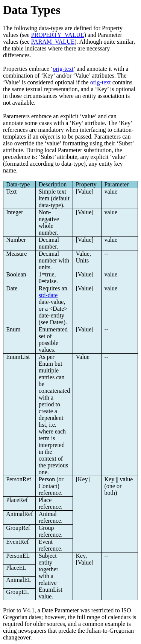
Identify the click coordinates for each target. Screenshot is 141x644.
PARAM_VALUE (53, 42)
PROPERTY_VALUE (58, 35)
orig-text (63, 69)
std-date (48, 295)
